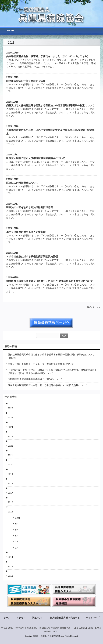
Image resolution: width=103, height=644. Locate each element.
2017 (10, 493)
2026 (10, 408)
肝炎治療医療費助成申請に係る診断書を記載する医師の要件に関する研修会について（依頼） (51, 356)
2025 (10, 418)
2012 (10, 576)
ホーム (7, 618)
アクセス (21, 618)
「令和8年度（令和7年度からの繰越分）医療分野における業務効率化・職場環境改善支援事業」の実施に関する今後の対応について (52, 372)
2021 (10, 455)
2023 (10, 436)
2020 (10, 465)
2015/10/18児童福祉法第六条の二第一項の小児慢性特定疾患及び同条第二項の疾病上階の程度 (50, 130)
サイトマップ (93, 618)
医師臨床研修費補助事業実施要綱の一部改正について (35, 379)
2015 (10, 512)
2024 (10, 427)
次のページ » (94, 307)
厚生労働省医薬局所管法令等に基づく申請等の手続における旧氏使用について (48, 385)
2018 (10, 483)
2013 (10, 566)
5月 (17, 536)
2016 (10, 502)
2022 (10, 446)
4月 (17, 542)
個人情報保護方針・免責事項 (65, 618)
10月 (18, 518)
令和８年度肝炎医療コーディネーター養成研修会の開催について (41, 364)
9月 (17, 524)
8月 (17, 530)
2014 (10, 557)
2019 (10, 474)
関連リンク (38, 618)
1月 (17, 548)
